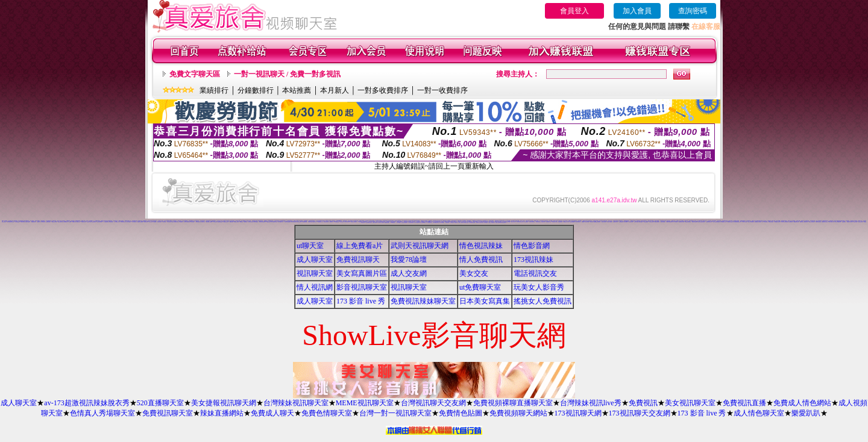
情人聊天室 (150, 222)
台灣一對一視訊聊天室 (395, 413)
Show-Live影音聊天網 (838, 222)
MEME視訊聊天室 (365, 403)
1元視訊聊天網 (232, 222)
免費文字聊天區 (195, 74)
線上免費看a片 (360, 246)
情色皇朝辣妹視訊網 (472, 223)
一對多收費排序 (383, 90)
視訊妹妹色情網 (663, 222)
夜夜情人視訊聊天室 (812, 222)
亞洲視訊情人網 (615, 222)
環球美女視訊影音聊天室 (520, 222)
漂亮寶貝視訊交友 (466, 223)
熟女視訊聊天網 (504, 223)
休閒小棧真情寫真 (123, 222)
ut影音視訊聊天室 (54, 222)
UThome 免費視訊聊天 (669, 222)
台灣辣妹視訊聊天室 (296, 403)
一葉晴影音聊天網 (159, 222)
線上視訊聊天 (215, 222)
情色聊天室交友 (111, 222)
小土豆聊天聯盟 (398, 223)
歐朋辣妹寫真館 (806, 222)
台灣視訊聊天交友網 (433, 403)
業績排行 (214, 90)
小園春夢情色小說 (320, 222)
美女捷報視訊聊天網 (224, 403)
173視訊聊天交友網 (640, 413)
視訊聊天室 (315, 273)
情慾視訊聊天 (844, 222)
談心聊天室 (164, 222)
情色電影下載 (39, 222)
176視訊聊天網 (360, 222)
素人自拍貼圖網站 (442, 223)
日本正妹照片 (568, 221)
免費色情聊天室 (327, 413)
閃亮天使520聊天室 (423, 223)
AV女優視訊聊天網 (106, 222)
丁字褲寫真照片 (54, 221)
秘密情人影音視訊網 (479, 223)
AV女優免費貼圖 (336, 222)
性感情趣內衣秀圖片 (777, 222)
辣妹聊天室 (592, 222)
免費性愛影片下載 (566, 222)
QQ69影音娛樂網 (143, 221)
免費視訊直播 (744, 403)
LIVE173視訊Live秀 (372, 221)
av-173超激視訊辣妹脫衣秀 (86, 403)
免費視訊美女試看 (549, 222)
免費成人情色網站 (802, 403)
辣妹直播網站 (222, 413)
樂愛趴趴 (806, 413)
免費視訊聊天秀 (33, 222)
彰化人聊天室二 (193, 222)
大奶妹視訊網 (447, 223)
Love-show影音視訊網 (785, 222)
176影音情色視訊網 (771, 222)
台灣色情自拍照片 (48, 222)
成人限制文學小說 (117, 222)
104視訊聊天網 (651, 222)
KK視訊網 (241, 222)
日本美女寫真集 (485, 301)
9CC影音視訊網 (765, 222)
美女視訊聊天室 (690, 403)
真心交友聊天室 (169, 222)
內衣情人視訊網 (625, 222)
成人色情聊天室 (331, 222)
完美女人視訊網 (636, 222)
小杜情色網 (747, 221)
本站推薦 (297, 90)
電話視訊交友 (535, 273)
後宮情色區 (686, 221)
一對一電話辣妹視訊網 (410, 223)
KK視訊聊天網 (791, 222)
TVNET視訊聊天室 (784, 221)
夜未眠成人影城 (89, 222)
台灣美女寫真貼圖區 (287, 222)
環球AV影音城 (461, 223)
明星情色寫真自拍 (99, 222)
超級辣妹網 (801, 222)
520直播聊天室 (160, 403)
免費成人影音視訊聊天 (751, 222)
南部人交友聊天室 (251, 222)
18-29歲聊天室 (393, 223)
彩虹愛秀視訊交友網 (369, 223)
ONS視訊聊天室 (198, 222)
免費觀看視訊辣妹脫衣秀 (597, 222)
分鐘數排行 (256, 90)
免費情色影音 (74, 222)
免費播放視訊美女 (387, 223)
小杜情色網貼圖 (621, 222)
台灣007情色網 (256, 222)
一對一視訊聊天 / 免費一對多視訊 (287, 74)
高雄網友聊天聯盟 (730, 222)
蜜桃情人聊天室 (724, 222)
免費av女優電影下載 (175, 222)
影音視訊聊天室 (362, 287)
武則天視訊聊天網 (420, 246)
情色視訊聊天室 (860, 222)
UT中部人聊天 (59, 221)
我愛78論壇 (409, 260)
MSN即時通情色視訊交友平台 (738, 222)
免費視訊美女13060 (681, 222)
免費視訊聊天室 (168, 413)
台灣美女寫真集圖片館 (262, 222)
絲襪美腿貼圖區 (305, 222)
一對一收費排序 (442, 90)
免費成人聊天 (272, 413)
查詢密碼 (693, 11)
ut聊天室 (310, 246)
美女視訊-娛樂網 (17, 222)
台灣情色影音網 (23, 222)
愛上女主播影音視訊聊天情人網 (717, 222)
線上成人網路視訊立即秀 (701, 222)
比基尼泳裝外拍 (83, 222)
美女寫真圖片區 (362, 273)
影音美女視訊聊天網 (532, 222)
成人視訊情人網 (543, 222)
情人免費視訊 (481, 260)
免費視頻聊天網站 (518, 413)
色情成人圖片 (203, 222)
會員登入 (574, 11)
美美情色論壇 (641, 222)
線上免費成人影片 (281, 222)
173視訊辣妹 (533, 260)
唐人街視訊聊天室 (429, 223)
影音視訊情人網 (631, 222)
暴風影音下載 (78, 222)
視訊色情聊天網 (326, 222)
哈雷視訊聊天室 (94, 222)
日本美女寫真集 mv (347, 222)
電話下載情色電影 (863, 221)
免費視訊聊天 (358, 260)
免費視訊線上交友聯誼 (825, 222)
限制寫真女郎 (315, 222)
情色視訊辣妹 (481, 246)
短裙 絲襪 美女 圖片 (485, 223)
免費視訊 (643, 403)
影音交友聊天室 (643, 221)
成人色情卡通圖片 (128, 222)
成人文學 (523, 221)
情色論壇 (70, 222)
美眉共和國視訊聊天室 (436, 223)
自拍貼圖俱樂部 (646, 222)
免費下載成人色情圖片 (209, 222)
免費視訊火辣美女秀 (850, 222)
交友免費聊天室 (65, 222)
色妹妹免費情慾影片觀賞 (507, 222)
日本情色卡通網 (310, 222)
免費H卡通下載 (571, 221)
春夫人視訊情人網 (831, 222)
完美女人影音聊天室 (492, 223)
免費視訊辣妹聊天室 (423, 301)
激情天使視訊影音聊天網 (11, 222)
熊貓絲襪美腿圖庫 (572, 222)
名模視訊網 (456, 223)
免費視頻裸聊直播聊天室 (513, 403)
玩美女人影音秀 (539, 287)
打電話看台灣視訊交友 (709, 222)
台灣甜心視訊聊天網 (498, 223)
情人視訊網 (315, 287)
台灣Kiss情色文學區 (293, 222)
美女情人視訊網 (604, 222)
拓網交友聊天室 (57, 221)
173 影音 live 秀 (361, 301)
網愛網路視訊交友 (796, 222)
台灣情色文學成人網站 (104, 221)
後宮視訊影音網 (538, 222)
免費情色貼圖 (461, 413)
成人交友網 (409, 273)
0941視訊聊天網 (417, 223)
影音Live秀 (246, 222)
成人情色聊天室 (759, 413)
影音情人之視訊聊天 (695, 222)
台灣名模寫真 (435, 221)
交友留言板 (378, 221)
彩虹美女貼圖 (517, 221)
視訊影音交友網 (299, 222)
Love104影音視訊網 (187, 222)
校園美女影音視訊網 (140, 222)
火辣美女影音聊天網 (578, 222)
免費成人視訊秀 (375, 223)
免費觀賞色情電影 (220, 222)
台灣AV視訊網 (675, 222)
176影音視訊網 (855, 222)
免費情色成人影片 (226, 222)
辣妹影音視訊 (146, 222)
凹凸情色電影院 (526, 222)
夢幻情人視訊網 (745, 222)
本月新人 (335, 90)
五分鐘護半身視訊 (277, 221)
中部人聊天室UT (134, 222)
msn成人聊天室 (237, 222)
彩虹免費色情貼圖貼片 (354, 222)
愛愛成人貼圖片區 (28, 222)
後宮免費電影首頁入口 (725, 221)
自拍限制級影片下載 (269, 222)
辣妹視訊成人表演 (555, 222)
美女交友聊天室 (4, 222)
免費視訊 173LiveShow (585, 222)
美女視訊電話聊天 (560, 222)
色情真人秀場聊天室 (102, 413)
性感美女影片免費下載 (444, 221)
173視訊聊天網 (578, 413)
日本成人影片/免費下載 (380, 223)
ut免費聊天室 (480, 287)
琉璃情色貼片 (452, 223)
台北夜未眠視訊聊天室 (283, 221)
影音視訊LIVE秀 (275, 222)
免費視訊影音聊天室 (688, 222)
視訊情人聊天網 (513, 222)
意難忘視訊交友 (754, 221)
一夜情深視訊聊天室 (657, 222)
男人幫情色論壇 (181, 222)
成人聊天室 (315, 260)
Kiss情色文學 (43, 222)
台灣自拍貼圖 (731, 221)
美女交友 (474, 273)
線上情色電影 (342, 222)
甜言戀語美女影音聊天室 (758, 222)
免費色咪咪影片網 (60, 222)
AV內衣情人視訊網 (610, 222)
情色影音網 (532, 246)
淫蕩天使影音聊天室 (818, 222)
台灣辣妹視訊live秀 (591, 403)
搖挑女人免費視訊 (542, 301)
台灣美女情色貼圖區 (404, 223)
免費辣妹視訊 (852, 221)
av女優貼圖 (154, 222)
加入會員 (637, 11)
